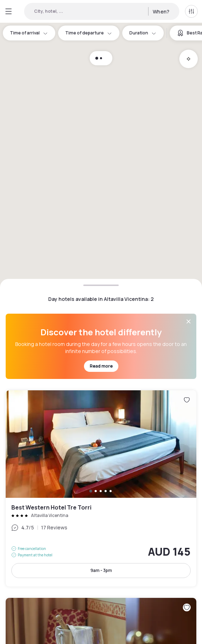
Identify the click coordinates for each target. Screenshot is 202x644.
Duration (143, 33)
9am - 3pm (101, 570)
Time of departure (89, 33)
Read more (101, 366)
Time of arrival (29, 33)
